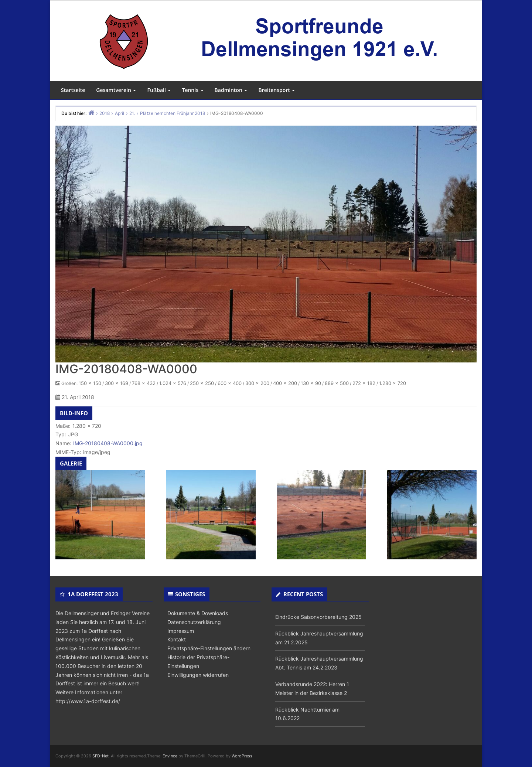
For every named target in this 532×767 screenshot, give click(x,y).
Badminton (231, 90)
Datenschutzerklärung (194, 622)
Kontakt (177, 639)
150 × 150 (90, 383)
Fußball (159, 90)
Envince (170, 756)
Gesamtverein (116, 90)
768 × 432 (144, 383)
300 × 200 (257, 383)
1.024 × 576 (173, 383)
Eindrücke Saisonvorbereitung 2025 (318, 617)
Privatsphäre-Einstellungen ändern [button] (209, 648)
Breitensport (277, 90)
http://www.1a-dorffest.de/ (88, 701)
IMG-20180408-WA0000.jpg (108, 443)
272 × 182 (364, 383)
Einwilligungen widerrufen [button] (198, 675)
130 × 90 (311, 383)
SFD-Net (100, 756)
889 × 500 (337, 383)
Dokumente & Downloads (198, 613)
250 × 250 (202, 383)
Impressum (181, 631)
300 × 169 (117, 383)
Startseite (73, 90)
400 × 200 (285, 383)
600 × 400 (230, 383)
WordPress (242, 756)
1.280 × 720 (393, 383)
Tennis (192, 90)
